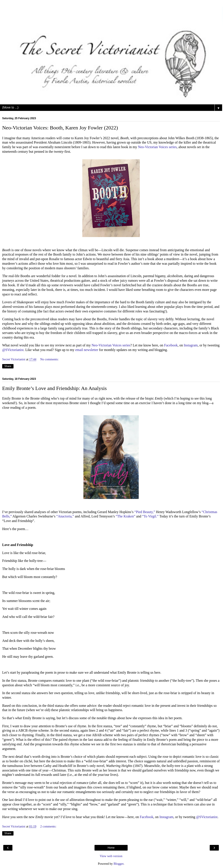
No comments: (49, 359)
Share (8, 366)
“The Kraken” (125, 516)
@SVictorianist (13, 350)
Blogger (118, 864)
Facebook (171, 345)
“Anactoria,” (65, 516)
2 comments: (48, 826)
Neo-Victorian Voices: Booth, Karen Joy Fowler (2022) (60, 128)
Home (111, 848)
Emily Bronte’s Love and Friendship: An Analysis (54, 388)
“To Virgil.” (150, 516)
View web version (111, 856)
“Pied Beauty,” (145, 512)
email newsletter (87, 350)
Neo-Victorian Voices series (157, 147)
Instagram (191, 345)
